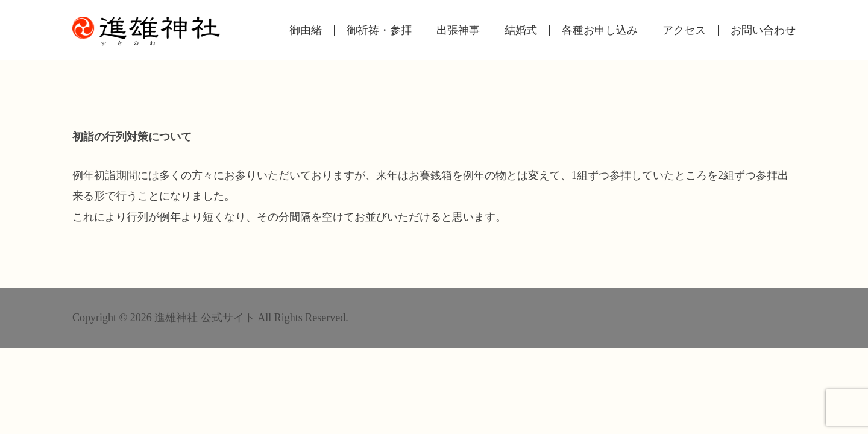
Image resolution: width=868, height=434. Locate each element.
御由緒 (306, 30)
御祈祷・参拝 (379, 30)
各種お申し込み (600, 30)
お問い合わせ (763, 30)
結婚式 (521, 30)
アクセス (684, 30)
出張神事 (458, 30)
